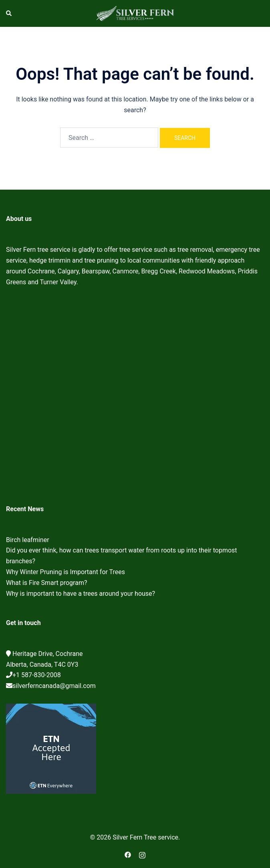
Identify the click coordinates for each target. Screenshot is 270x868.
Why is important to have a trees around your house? (81, 594)
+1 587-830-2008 (37, 675)
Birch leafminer (28, 540)
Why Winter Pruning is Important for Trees (65, 572)
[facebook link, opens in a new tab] (128, 854)
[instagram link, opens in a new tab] (142, 854)
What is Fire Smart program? (47, 583)
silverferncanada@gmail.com (54, 686)
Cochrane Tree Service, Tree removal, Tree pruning (135, 398)
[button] (9, 13)
